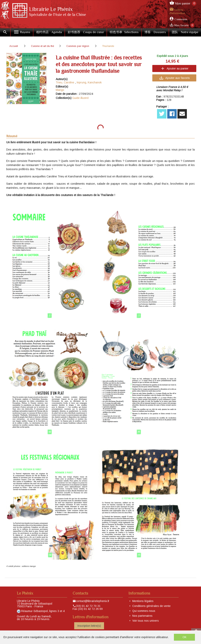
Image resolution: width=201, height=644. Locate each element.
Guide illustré (80, 98)
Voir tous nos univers (146, 621)
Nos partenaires (142, 616)
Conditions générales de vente (151, 606)
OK (185, 637)
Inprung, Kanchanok (89, 82)
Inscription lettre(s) (89, 626)
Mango (60, 90)
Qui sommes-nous (144, 611)
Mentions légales (143, 601)
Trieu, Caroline (65, 82)
